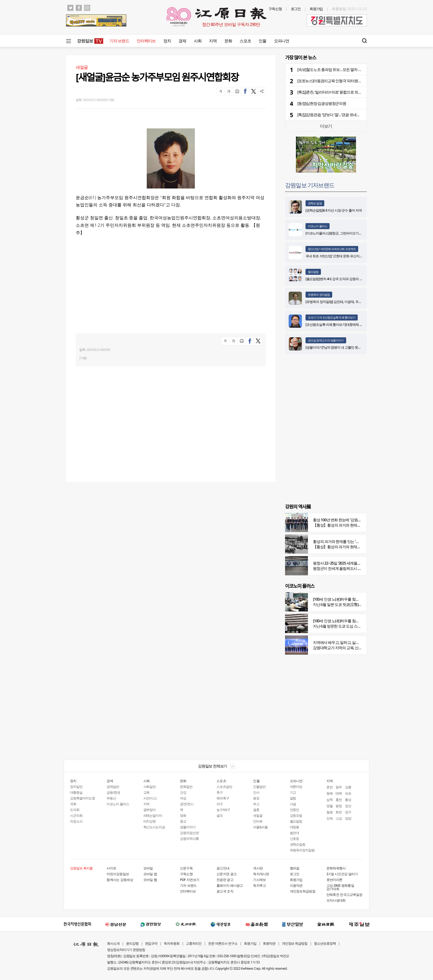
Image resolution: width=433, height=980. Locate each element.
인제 (330, 818)
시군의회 (76, 815)
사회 (198, 41)
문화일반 (186, 787)
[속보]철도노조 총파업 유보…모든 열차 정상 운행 (335, 69)
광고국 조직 (225, 891)
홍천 (339, 800)
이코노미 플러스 (318, 226)
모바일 (148, 868)
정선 (348, 806)
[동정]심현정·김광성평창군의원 (322, 103)
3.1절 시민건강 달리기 (342, 874)
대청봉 (295, 827)
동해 (330, 793)
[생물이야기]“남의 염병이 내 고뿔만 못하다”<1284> (340, 347)
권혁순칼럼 (298, 844)
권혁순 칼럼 (315, 203)
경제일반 (113, 787)
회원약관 (269, 943)
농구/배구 (223, 810)
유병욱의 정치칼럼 (319, 295)
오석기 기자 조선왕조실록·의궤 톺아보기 (332, 317)
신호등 (295, 839)
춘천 (330, 787)
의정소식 (76, 821)
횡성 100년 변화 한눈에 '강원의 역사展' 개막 (347, 520)
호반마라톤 (334, 880)
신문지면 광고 (226, 874)
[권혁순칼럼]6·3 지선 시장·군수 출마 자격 (334, 210)
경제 (182, 41)
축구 (220, 792)
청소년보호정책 (325, 943)
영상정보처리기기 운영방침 (126, 950)
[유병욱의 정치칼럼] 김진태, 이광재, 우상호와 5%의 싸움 (344, 302)
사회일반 (150, 787)
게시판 (258, 868)
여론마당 (296, 787)
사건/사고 (150, 798)
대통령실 (76, 792)
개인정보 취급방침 (295, 943)
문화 (228, 41)
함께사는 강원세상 (120, 880)
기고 (293, 792)
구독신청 (275, 9)
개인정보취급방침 (303, 891)
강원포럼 (296, 815)
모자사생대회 (336, 900)
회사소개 (113, 943)
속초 (348, 793)
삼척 (330, 800)
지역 (213, 41)
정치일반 (76, 787)
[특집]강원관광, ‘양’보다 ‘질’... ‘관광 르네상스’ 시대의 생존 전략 (344, 115)
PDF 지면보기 (190, 880)
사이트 (111, 868)
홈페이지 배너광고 (230, 885)
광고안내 (223, 868)
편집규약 (151, 943)
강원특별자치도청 (83, 798)
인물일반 (259, 787)
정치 (167, 41)
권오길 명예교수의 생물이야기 (326, 340)
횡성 (348, 800)
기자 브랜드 (119, 41)
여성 (183, 798)
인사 (256, 792)
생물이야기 (188, 827)
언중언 (295, 810)
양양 (348, 818)
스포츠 (245, 41)
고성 (339, 818)
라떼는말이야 (153, 815)
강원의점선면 (189, 833)
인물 (262, 41)
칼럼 (293, 798)
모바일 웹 (150, 880)
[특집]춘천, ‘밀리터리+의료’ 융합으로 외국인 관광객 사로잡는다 (346, 92)
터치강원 (150, 821)
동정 (256, 798)
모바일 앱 (150, 874)
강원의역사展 (189, 839)
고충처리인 (194, 943)
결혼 (256, 810)
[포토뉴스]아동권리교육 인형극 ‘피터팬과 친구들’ (335, 81)
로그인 (296, 9)
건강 (183, 792)
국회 (73, 804)
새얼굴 (258, 815)
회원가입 (316, 9)
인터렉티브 (146, 41)
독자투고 (259, 885)
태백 (339, 793)
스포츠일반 (224, 787)
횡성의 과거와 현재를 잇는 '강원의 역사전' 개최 (350, 541)
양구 (348, 812)
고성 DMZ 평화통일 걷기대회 (340, 887)
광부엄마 (150, 810)
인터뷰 (258, 821)
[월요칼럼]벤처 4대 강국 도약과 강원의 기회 (336, 279)
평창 (339, 806)
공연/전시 (187, 804)
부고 (256, 804)
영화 (183, 815)
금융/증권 (113, 792)
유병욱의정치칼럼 (302, 850)
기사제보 (259, 880)
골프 (220, 815)
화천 (339, 812)
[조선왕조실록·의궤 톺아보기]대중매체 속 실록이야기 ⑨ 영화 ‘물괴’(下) (354, 324)
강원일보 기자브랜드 (310, 185)
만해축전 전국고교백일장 (344, 895)
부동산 (111, 798)
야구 (220, 804)
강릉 (348, 787)
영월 (330, 806)
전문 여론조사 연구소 (223, 943)
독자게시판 (261, 874)
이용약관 (296, 885)
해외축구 (223, 798)
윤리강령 (132, 943)
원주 (339, 787)
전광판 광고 (225, 880)
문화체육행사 (336, 868)
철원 (330, 812)
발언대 (295, 833)
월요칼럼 (313, 272)
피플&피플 (260, 827)
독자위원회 (172, 943)
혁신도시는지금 (154, 827)
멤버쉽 (295, 868)
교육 (146, 792)
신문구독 (186, 868)
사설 (293, 804)
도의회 (75, 810)
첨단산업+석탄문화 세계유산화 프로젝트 (332, 249)
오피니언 (282, 41)
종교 (183, 821)
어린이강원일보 (118, 874)
